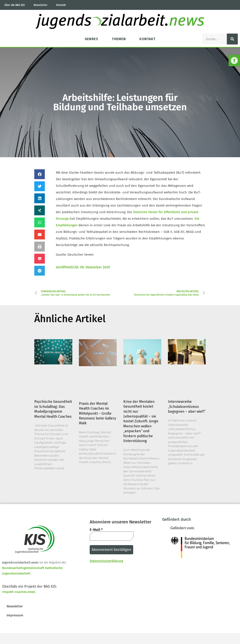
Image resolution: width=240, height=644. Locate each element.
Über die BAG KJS (15, 5)
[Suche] (232, 39)
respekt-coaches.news (19, 592)
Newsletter (41, 5)
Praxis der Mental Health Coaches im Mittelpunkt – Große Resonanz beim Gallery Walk (97, 413)
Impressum (15, 615)
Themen (119, 39)
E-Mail (96, 530)
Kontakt (61, 5)
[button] (40, 174)
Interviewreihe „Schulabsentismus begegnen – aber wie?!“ (187, 407)
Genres (91, 39)
